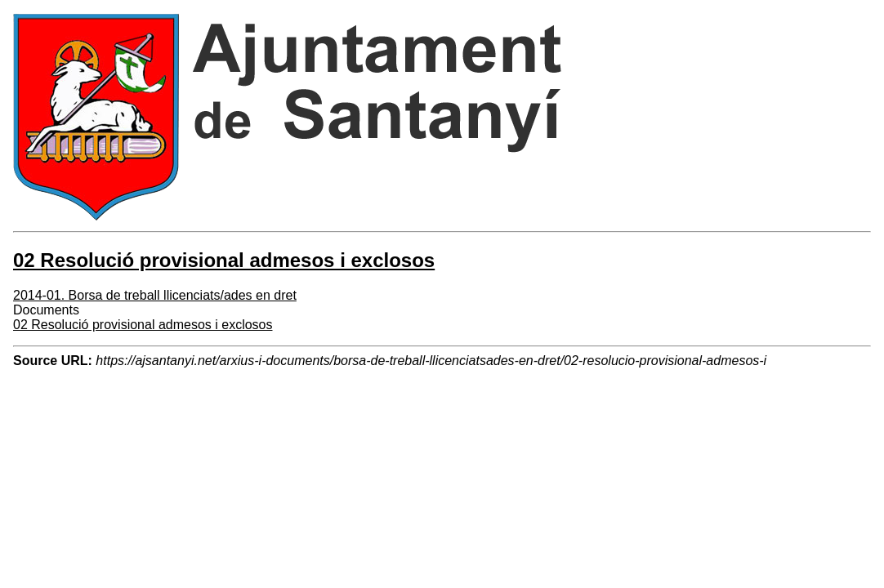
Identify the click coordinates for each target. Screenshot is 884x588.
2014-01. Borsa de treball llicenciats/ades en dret (155, 295)
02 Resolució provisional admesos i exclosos (143, 325)
